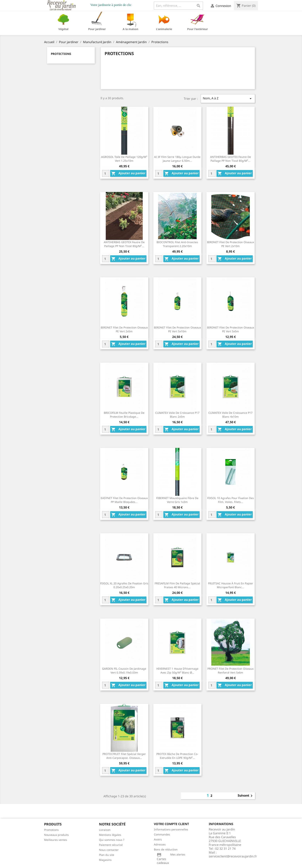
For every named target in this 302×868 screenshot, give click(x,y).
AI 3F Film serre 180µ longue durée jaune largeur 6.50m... (177, 159)
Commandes (162, 834)
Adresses (160, 844)
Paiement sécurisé (111, 845)
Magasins (105, 860)
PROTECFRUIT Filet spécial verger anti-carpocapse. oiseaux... (124, 756)
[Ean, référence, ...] (178, 6)
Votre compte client (171, 824)
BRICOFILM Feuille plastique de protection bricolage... (124, 415)
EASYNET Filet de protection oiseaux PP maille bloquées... (124, 500)
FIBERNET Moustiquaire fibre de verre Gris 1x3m (177, 500)
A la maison (130, 29)
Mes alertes (178, 854)
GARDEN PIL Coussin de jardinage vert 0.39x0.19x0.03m (124, 671)
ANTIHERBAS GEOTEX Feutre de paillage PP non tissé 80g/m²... (231, 159)
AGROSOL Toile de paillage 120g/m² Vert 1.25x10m (124, 159)
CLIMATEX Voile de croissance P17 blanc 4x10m (230, 415)
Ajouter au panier (128, 173)
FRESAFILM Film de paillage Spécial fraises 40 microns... (177, 585)
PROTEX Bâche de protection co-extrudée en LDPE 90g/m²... (177, 756)
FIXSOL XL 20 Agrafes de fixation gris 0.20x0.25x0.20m (124, 585)
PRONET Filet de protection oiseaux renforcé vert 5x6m (230, 671)
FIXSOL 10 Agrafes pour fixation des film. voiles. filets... (231, 500)
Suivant (246, 796)
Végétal (63, 29)
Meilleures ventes (56, 840)
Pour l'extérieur (198, 29)
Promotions (51, 830)
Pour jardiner (97, 29)
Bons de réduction (166, 849)
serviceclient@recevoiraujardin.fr (233, 856)
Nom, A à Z (228, 98)
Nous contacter (109, 850)
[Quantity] (106, 173)
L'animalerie (164, 29)
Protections (61, 54)
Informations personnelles (171, 829)
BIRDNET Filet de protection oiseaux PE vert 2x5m (124, 329)
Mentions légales (110, 835)
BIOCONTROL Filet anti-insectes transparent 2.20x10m (177, 244)
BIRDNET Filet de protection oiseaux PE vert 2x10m (231, 244)
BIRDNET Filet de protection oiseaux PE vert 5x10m (177, 329)
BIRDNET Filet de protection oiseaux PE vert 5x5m (231, 329)
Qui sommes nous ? (112, 840)
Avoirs (158, 839)
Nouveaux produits (56, 835)
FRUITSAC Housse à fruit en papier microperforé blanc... (231, 585)
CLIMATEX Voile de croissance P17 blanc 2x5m (177, 415)
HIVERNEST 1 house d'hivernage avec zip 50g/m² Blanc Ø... (177, 671)
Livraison (105, 830)
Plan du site (107, 855)
